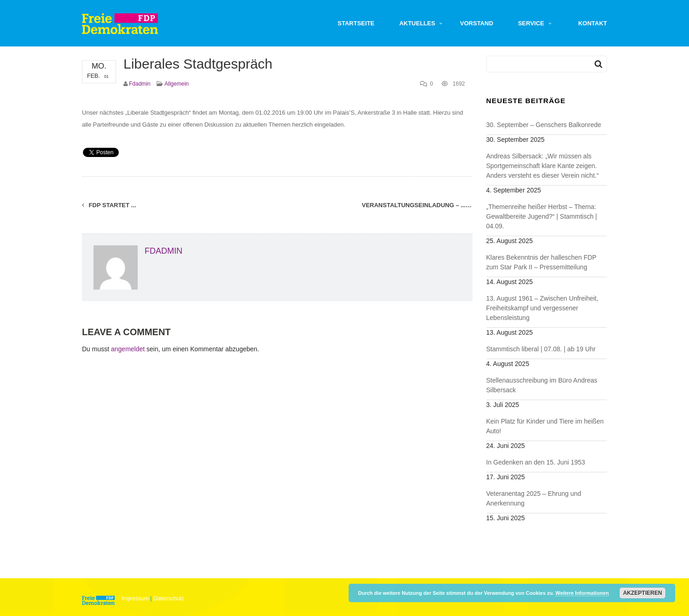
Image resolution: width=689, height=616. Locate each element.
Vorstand (477, 23)
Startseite (356, 23)
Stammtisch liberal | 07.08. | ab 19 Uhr (541, 349)
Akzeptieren (643, 593)
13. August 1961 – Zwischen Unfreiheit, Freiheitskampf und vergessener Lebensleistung (543, 308)
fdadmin (140, 84)
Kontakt (593, 23)
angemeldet (128, 349)
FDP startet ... (109, 205)
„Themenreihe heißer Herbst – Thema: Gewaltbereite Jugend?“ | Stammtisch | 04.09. (542, 216)
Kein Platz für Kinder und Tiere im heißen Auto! (545, 426)
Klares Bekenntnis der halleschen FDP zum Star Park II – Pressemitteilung (542, 262)
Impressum (135, 599)
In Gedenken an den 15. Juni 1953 (536, 462)
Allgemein (177, 84)
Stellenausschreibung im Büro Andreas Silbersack (542, 385)
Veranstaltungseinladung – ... (417, 205)
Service (531, 23)
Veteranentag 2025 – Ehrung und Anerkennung (534, 498)
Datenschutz (169, 599)
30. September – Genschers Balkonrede (544, 125)
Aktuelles (417, 23)
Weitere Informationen (582, 593)
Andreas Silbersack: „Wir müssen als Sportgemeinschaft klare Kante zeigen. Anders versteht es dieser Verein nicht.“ (543, 166)
